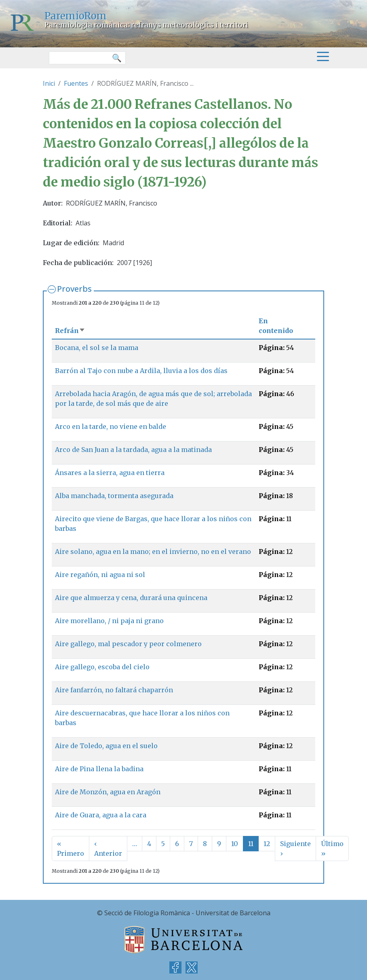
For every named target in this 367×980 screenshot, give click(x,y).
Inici (49, 83)
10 (235, 844)
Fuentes (76, 83)
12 (267, 844)
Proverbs (74, 289)
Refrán (70, 331)
